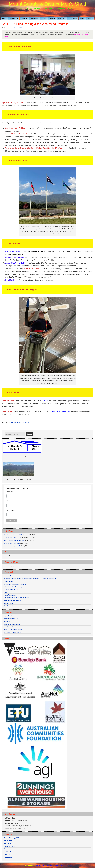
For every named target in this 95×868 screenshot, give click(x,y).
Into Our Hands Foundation (13, 630)
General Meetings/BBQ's (12, 838)
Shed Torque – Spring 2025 (13, 538)
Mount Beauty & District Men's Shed (48, 4)
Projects (7, 849)
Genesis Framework (53, 865)
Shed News (26, 422)
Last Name (10, 492)
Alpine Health (8, 616)
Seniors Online (8, 603)
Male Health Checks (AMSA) (13, 600)
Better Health (9, 581)
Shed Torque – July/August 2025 (14, 540)
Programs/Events (16, 422)
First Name (10, 501)
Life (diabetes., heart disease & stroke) (16, 598)
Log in (70, 865)
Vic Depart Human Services (13, 632)
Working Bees (8, 857)
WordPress (64, 865)
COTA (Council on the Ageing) (13, 587)
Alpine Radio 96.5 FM (11, 619)
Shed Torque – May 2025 (12, 543)
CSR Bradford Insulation (12, 627)
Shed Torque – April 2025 (12, 546)
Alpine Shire (8, 621)
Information (8, 841)
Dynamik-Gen (40, 865)
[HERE (46, 401)
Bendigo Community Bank (12, 624)
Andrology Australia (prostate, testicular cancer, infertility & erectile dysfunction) (30, 579)
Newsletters (8, 843)
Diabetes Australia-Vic (11, 589)
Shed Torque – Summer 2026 (13, 535)
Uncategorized (9, 854)
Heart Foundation (10, 595)
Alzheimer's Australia (11, 576)
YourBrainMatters (10, 606)
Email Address (11, 510)
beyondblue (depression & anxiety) (15, 584)
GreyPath (7, 592)
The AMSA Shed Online (61, 412)
